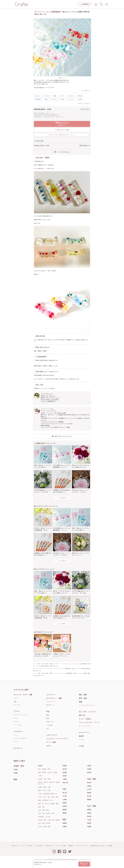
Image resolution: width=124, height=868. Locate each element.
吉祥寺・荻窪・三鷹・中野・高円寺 (49, 820)
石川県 (65, 796)
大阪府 (89, 766)
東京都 (40, 766)
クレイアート (51, 695)
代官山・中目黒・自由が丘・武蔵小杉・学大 (49, 783)
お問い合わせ (49, 846)
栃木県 (65, 769)
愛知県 (65, 813)
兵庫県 (89, 769)
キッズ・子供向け (85, 719)
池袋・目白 (41, 807)
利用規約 (71, 846)
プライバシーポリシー (82, 846)
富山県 (65, 793)
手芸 (48, 712)
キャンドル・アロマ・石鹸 (23, 695)
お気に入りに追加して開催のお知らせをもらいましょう (69, 135)
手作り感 (80, 96)
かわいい (38, 96)
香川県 (89, 796)
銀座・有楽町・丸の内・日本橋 (48, 772)
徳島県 (89, 793)
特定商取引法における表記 (98, 846)
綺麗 (54, 96)
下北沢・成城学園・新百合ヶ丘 (48, 794)
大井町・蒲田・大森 (44, 787)
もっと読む (86, 90)
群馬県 (65, 772)
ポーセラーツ (18, 748)
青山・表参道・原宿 (44, 769)
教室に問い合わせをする (62, 436)
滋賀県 (65, 823)
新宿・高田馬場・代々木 (46, 800)
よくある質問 (39, 846)
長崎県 (89, 813)
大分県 (89, 820)
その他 (81, 746)
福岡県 (89, 810)
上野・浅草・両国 (43, 810)
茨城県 (65, 766)
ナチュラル (47, 96)
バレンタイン (71, 99)
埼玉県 (65, 776)
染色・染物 (83, 698)
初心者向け (38, 99)
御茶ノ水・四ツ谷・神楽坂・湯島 (48, 804)
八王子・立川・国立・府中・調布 (48, 797)
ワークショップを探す (26, 846)
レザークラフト (52, 735)
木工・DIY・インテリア (87, 712)
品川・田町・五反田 (44, 823)
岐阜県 (65, 806)
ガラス (49, 746)
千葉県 (65, 779)
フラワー (17, 711)
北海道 (16, 770)
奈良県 (89, 772)
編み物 (81, 736)
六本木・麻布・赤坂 (44, 827)
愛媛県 (89, 800)
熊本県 (89, 816)
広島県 (89, 786)
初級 (46, 99)
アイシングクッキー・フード (89, 722)
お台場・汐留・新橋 (44, 779)
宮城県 (16, 773)
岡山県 (89, 783)
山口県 (89, 789)
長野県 (65, 803)
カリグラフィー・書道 (54, 698)
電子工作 (82, 715)
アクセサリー (18, 732)
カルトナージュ (84, 732)
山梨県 (65, 800)
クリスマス (54, 99)
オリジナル (71, 96)
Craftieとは (14, 846)
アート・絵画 (51, 742)
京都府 (65, 827)
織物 (81, 702)
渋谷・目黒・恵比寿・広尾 (46, 813)
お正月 (62, 99)
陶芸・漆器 (83, 695)
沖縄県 (89, 827)
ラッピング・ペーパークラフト (57, 739)
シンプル (62, 96)
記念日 (80, 99)
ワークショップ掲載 (60, 846)
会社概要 (110, 846)
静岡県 (65, 810)
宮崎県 (89, 823)
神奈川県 (65, 783)
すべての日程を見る (62, 152)
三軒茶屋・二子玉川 (44, 817)
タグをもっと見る (84, 103)
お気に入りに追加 (62, 130)
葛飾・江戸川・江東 (44, 790)
